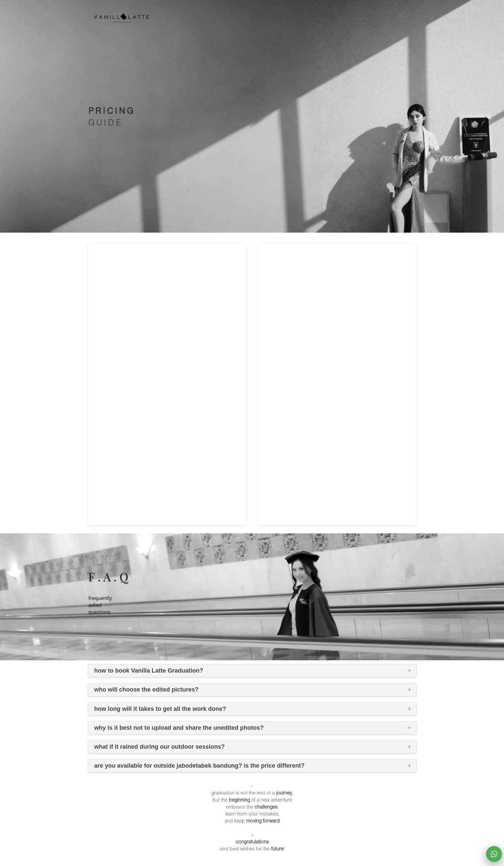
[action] (494, 854)
